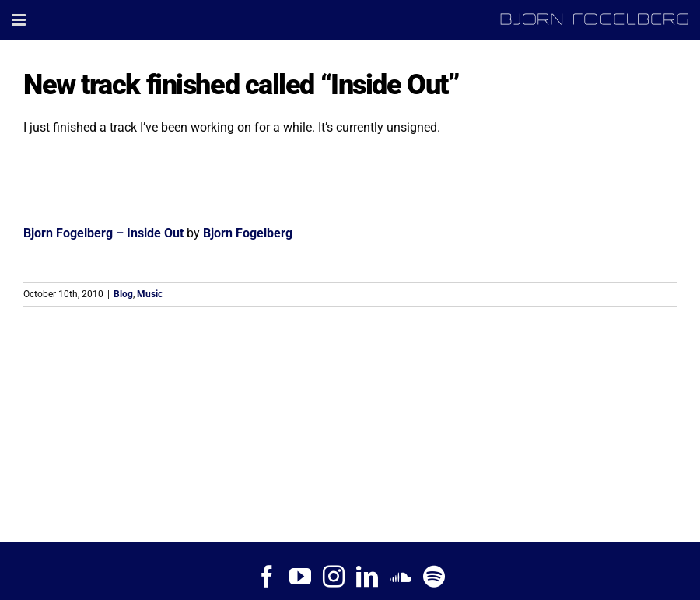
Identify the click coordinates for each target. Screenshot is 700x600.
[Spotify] (434, 577)
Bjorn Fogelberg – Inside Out (103, 233)
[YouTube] (300, 577)
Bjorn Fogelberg (248, 233)
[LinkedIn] (367, 577)
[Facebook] (267, 577)
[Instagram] (334, 577)
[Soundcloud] (401, 577)
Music (150, 294)
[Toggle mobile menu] (20, 20)
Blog (123, 294)
